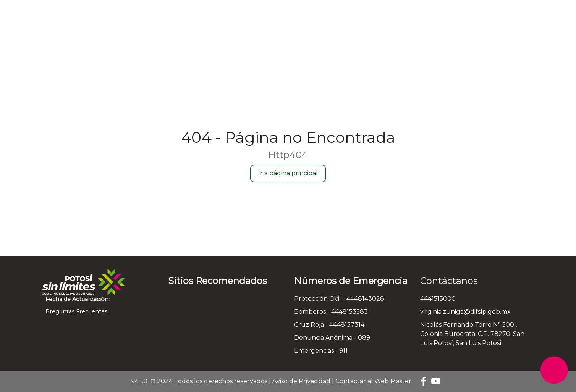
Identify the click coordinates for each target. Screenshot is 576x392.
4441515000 (438, 299)
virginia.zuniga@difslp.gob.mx (465, 312)
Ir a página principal (288, 173)
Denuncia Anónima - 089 (332, 338)
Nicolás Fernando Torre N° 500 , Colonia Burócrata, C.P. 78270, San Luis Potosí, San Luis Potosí (472, 334)
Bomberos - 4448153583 (331, 312)
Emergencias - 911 (321, 351)
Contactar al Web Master (373, 381)
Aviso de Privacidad (301, 381)
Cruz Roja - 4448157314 (329, 325)
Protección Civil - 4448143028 (339, 299)
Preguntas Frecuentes (75, 311)
